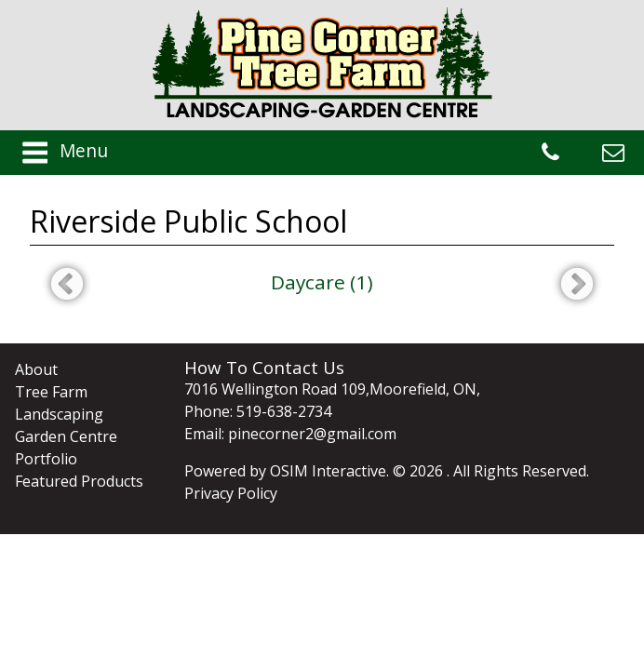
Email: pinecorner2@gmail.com (290, 434)
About (36, 369)
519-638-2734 (550, 153)
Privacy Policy (231, 493)
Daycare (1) (322, 282)
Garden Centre (66, 436)
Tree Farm (51, 392)
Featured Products (79, 481)
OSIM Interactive (328, 471)
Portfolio (46, 459)
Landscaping (59, 414)
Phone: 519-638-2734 (258, 411)
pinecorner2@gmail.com (613, 153)
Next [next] (577, 286)
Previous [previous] (67, 286)
